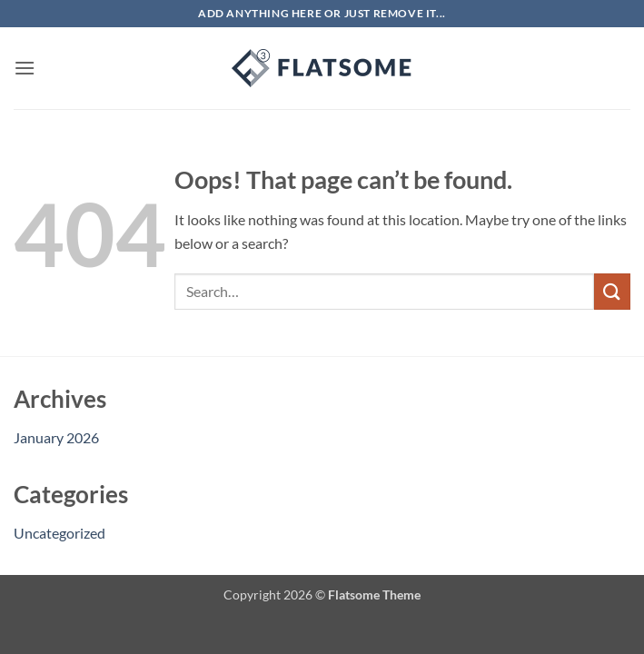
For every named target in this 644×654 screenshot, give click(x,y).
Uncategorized (59, 533)
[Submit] (612, 291)
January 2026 (56, 437)
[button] (25, 68)
